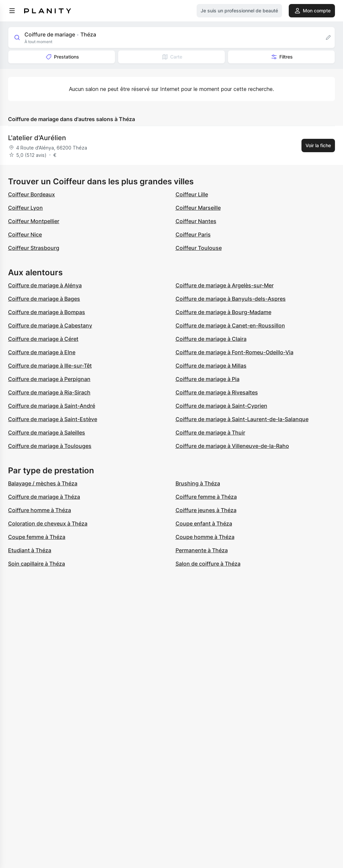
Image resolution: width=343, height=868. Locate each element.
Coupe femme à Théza (37, 537)
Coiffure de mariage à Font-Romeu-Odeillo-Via (234, 352)
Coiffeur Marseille (198, 208)
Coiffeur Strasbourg (34, 248)
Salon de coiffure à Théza (208, 564)
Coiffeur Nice (25, 234)
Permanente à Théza (202, 550)
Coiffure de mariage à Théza (44, 497)
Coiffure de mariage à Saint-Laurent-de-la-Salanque (242, 419)
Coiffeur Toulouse (199, 248)
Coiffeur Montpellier (34, 221)
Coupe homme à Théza (205, 537)
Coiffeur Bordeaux (31, 194)
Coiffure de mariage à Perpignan (49, 379)
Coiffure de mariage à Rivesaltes (217, 392)
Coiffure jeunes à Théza (206, 510)
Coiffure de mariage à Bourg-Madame (223, 312)
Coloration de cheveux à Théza (48, 523)
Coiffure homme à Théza (40, 510)
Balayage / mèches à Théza (43, 483)
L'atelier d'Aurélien (37, 138)
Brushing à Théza (198, 483)
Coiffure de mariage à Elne (42, 352)
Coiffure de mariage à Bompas (47, 312)
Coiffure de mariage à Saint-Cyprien (221, 406)
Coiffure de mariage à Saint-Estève (53, 419)
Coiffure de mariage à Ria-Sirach (49, 392)
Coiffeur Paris (193, 234)
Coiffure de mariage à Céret (43, 339)
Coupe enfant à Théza (204, 523)
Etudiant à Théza (30, 550)
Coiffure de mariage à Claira (211, 339)
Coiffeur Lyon (25, 208)
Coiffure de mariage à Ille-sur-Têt (50, 366)
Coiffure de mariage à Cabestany (50, 325)
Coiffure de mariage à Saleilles (47, 432)
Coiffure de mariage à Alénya (45, 285)
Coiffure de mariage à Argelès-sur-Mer (225, 285)
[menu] (12, 11)
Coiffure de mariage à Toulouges (50, 446)
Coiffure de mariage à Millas (211, 366)
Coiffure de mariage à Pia (208, 379)
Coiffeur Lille (192, 194)
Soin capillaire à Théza (37, 564)
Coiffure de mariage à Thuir (210, 432)
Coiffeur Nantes (196, 221)
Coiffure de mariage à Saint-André (52, 406)
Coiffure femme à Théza (206, 497)
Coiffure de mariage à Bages (44, 299)
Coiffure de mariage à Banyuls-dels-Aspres (231, 299)
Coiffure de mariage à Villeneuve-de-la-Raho (232, 446)
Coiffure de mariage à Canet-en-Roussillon (230, 325)
